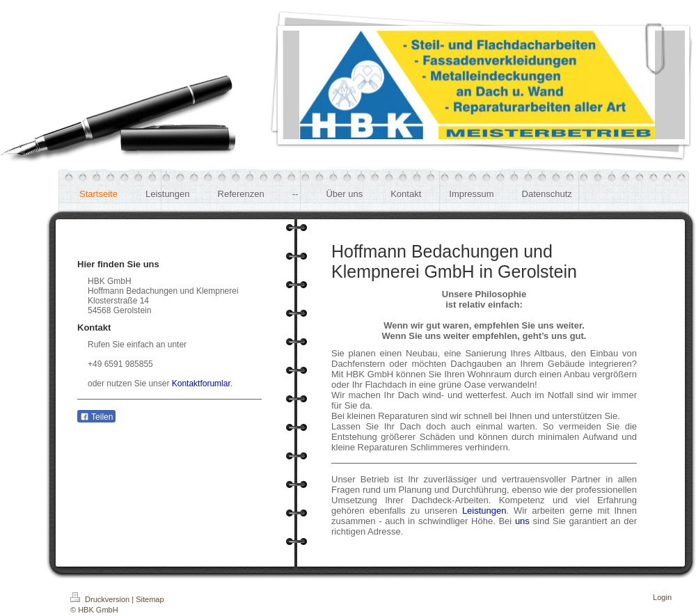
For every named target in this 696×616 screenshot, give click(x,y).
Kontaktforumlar (201, 384)
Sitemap (150, 599)
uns (522, 521)
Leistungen (484, 511)
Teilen (96, 417)
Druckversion (101, 599)
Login (662, 597)
